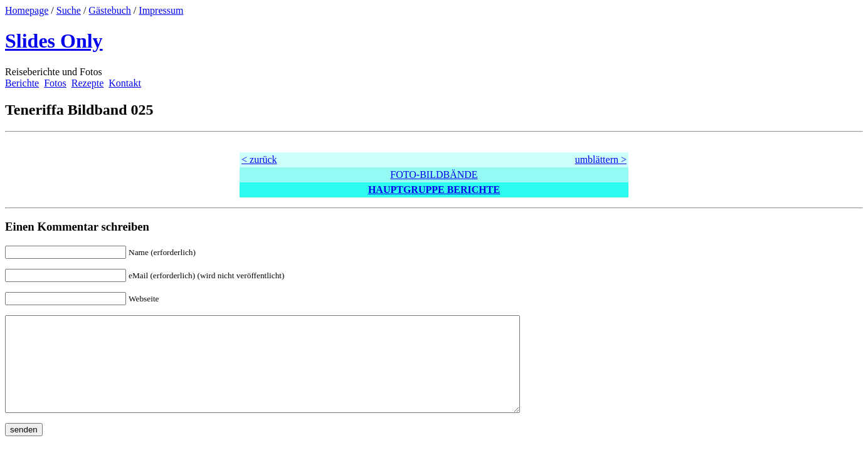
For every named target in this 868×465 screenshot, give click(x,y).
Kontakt (125, 83)
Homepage (27, 10)
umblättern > (601, 159)
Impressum (161, 10)
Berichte (22, 83)
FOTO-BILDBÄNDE (434, 175)
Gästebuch (110, 10)
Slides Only (54, 41)
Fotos (55, 83)
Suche (69, 10)
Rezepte (88, 83)
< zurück (259, 159)
